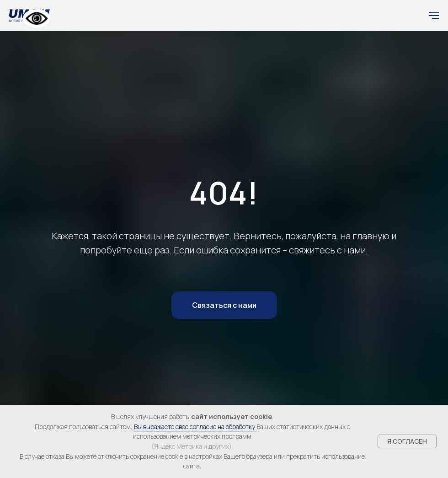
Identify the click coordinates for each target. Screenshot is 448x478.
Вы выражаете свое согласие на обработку (195, 427)
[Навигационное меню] (434, 16)
